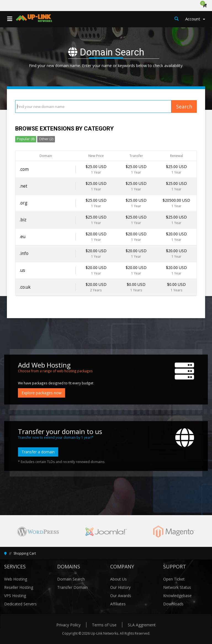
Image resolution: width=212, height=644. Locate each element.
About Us (118, 579)
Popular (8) (26, 139)
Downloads (173, 604)
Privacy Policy (68, 625)
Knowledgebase (177, 596)
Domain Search (71, 579)
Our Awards (121, 596)
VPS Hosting (15, 596)
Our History (120, 587)
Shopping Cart (25, 553)
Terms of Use (104, 625)
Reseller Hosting (19, 587)
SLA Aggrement (142, 625)
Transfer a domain (38, 452)
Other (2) (46, 139)
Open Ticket (174, 579)
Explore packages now (42, 393)
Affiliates (118, 604)
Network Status (177, 587)
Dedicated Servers (20, 604)
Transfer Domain (72, 587)
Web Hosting (16, 579)
